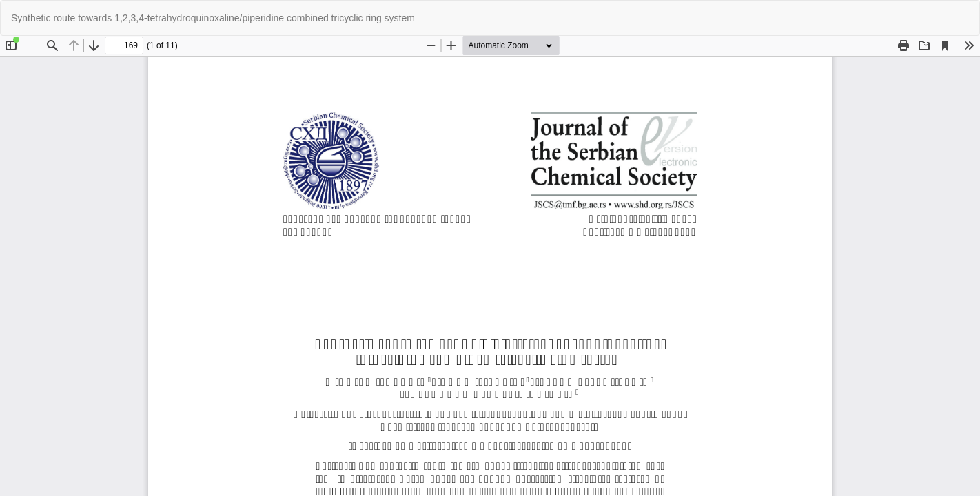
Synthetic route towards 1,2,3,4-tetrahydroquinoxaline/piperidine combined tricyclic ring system (213, 18)
